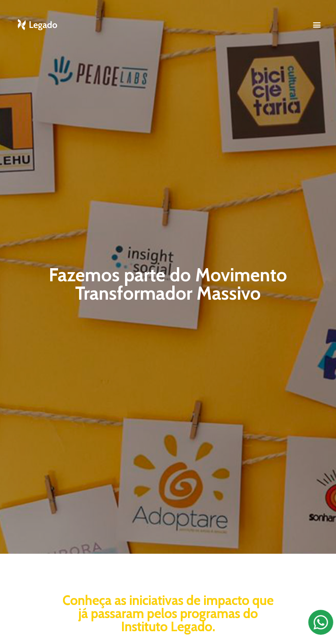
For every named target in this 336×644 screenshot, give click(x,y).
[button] (317, 25)
